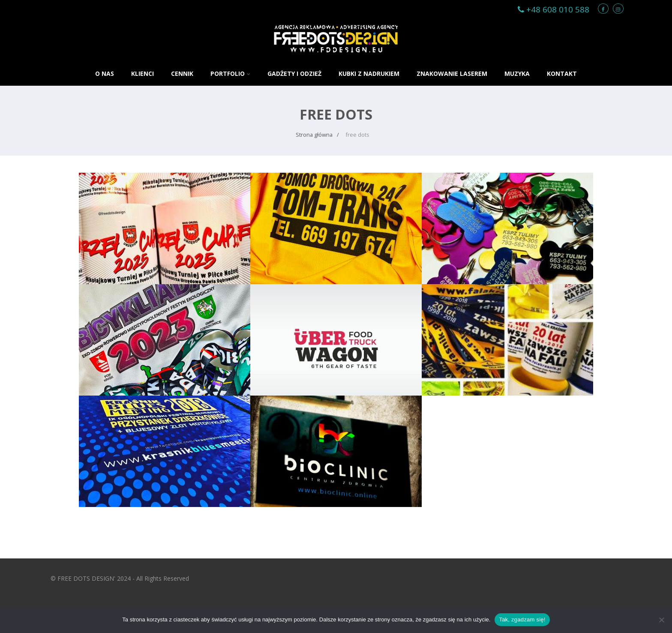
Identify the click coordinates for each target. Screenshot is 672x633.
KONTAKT (562, 73)
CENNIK (182, 73)
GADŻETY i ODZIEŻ (294, 73)
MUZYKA (517, 73)
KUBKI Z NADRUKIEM (369, 73)
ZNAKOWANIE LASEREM (452, 73)
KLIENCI (142, 73)
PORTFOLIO (230, 73)
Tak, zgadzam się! (522, 619)
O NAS (105, 73)
